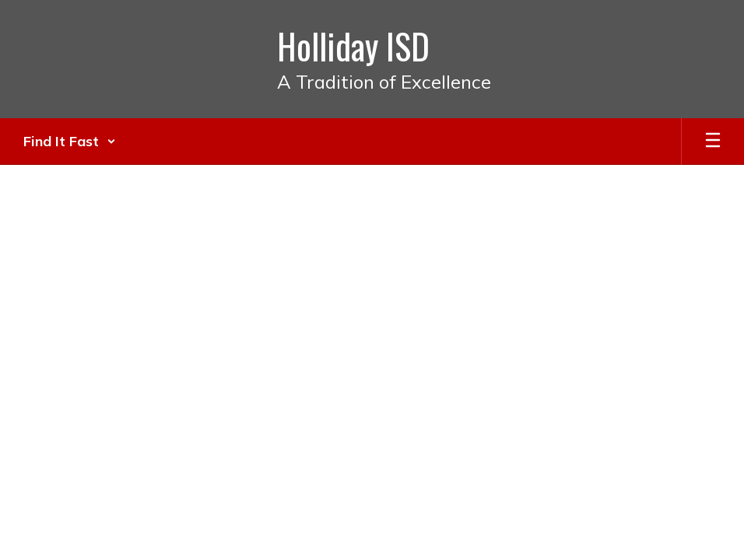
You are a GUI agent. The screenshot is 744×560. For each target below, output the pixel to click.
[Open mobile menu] (713, 142)
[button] (70, 142)
